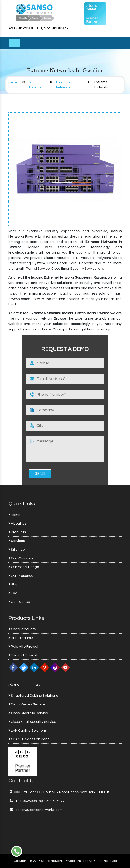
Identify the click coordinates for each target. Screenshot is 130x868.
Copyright (21, 861)
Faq (13, 593)
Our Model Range (24, 567)
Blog (13, 584)
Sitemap (17, 550)
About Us (17, 523)
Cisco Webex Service (27, 704)
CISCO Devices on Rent (29, 739)
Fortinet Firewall (23, 655)
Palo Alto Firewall (24, 647)
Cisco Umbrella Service (28, 713)
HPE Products (21, 638)
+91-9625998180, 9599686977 (39, 28)
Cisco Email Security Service (32, 722)
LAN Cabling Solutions (28, 730)
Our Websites (21, 558)
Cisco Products (22, 629)
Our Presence (21, 576)
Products (17, 532)
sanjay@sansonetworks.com (39, 810)
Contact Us (19, 602)
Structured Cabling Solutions (33, 696)
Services (17, 541)
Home (13, 82)
